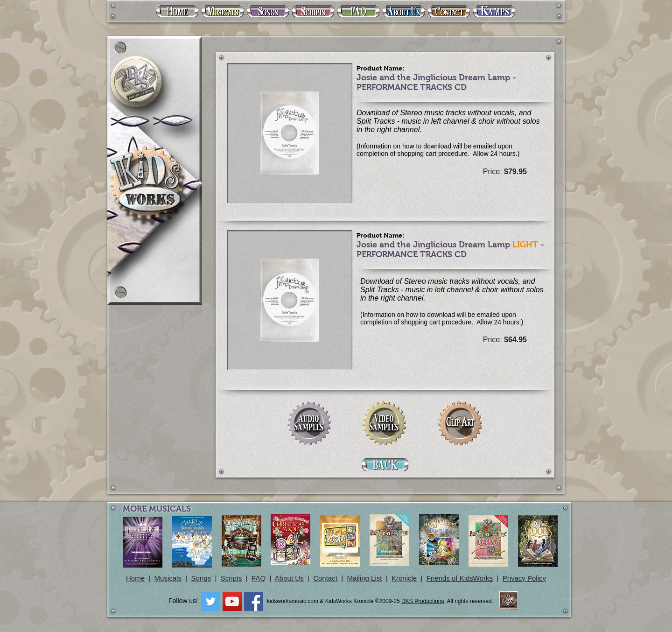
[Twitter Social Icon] (211, 601)
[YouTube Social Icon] (232, 601)
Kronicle (404, 578)
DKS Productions (423, 601)
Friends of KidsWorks (460, 578)
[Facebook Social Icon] (254, 601)
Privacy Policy (524, 578)
